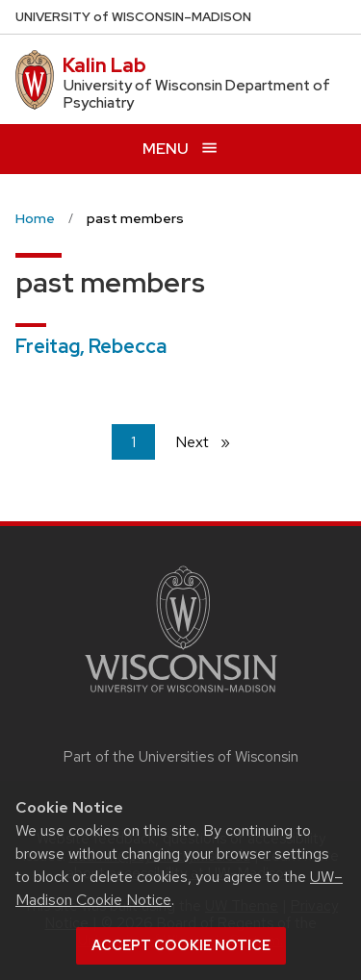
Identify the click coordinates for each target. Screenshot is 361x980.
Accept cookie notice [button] (181, 945)
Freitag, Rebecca (91, 346)
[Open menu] (180, 149)
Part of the (181, 757)
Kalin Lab (104, 65)
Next (211, 441)
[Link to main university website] (181, 696)
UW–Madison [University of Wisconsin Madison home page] (133, 17)
